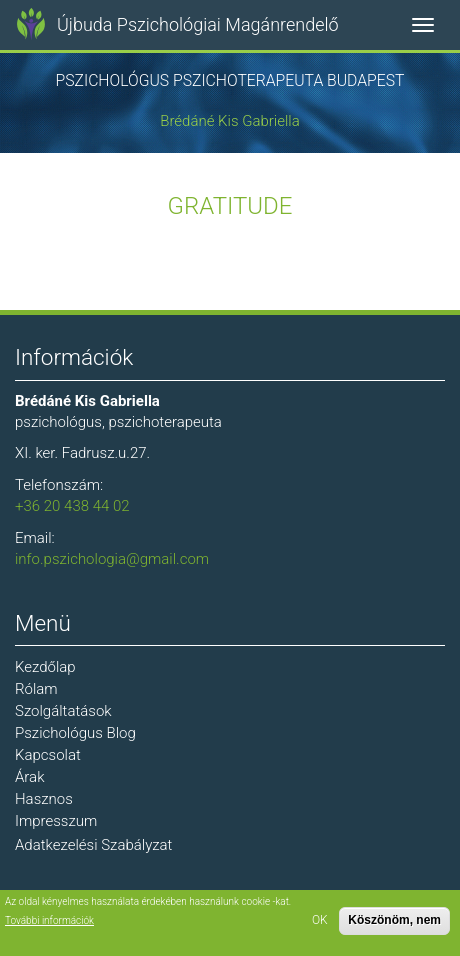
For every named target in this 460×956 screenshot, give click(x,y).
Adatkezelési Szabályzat (93, 845)
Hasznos (44, 799)
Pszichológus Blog (75, 733)
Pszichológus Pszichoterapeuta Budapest (230, 80)
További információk (49, 920)
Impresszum (56, 821)
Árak (30, 777)
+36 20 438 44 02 (72, 506)
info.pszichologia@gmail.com (112, 559)
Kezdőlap (45, 667)
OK (320, 920)
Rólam (36, 689)
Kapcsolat (48, 755)
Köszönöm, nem (394, 920)
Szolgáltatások (63, 711)
